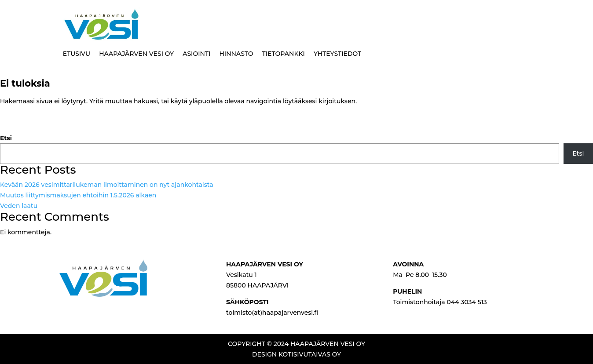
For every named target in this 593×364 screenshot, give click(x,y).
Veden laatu (19, 206)
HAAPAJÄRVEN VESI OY (136, 54)
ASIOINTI (196, 54)
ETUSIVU (77, 54)
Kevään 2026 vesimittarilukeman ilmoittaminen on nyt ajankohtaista (107, 185)
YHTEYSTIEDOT (337, 54)
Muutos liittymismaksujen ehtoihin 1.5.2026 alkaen (78, 195)
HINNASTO (236, 54)
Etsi (6, 138)
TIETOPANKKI (284, 54)
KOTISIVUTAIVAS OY (310, 354)
